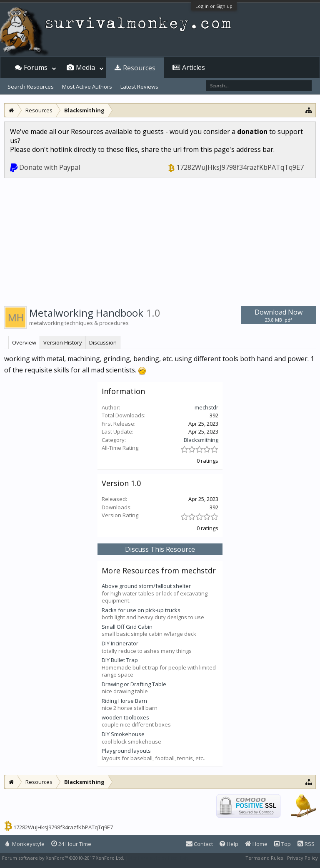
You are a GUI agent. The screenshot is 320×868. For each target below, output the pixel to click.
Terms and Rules (264, 858)
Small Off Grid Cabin (127, 627)
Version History (63, 342)
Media (85, 67)
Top (282, 844)
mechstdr (206, 407)
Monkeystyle (25, 844)
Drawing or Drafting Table (134, 684)
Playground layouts (126, 751)
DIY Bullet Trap (120, 660)
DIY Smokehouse (123, 734)
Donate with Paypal (50, 167)
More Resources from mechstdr (159, 570)
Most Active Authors (87, 87)
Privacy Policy (302, 858)
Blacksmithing (201, 440)
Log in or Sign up (214, 6)
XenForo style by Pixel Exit (159, 858)
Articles (194, 67)
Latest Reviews (139, 87)
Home (256, 844)
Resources (139, 68)
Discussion (103, 342)
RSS (306, 844)
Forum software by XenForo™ (63, 858)
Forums (36, 67)
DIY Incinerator (120, 643)
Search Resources (31, 87)
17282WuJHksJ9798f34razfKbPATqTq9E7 (240, 167)
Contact (199, 844)
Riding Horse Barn (124, 701)
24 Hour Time (71, 844)
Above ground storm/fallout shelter (146, 586)
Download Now (278, 315)
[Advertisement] (160, 241)
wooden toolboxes (125, 717)
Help (229, 844)
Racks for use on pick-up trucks (141, 610)
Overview (24, 342)
